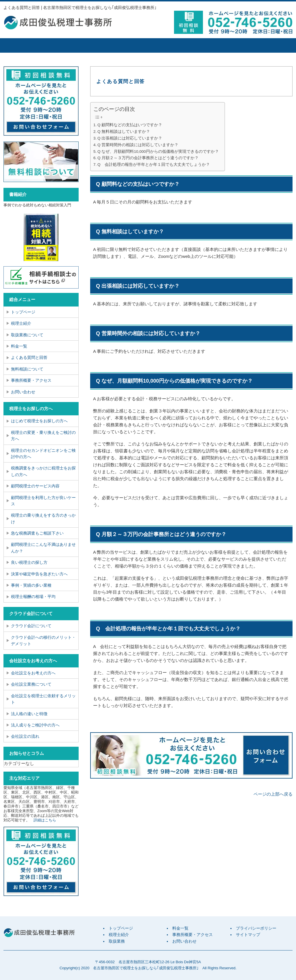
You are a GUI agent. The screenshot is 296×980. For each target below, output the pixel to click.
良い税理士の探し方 (29, 562)
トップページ (25, 45)
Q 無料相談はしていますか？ (124, 132)
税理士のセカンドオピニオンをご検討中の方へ (43, 454)
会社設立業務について (31, 684)
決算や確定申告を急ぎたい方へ (39, 574)
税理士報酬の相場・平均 (33, 597)
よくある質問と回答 (29, 357)
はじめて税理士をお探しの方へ (39, 421)
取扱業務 (121, 45)
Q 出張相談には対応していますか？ (130, 138)
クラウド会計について (31, 626)
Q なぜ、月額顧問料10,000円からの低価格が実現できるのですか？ (158, 152)
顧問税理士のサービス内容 (35, 486)
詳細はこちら (45, 820)
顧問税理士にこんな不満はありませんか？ (43, 548)
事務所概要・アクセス (219, 45)
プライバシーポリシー (256, 928)
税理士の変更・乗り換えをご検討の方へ (43, 436)
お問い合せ (268, 45)
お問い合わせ (23, 392)
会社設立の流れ (25, 736)
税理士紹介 (71, 45)
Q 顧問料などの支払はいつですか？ (130, 125)
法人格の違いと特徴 (29, 714)
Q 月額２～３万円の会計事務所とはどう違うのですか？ (148, 158)
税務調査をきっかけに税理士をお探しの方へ (43, 471)
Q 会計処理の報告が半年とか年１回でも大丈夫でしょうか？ (154, 165)
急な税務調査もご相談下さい (37, 533)
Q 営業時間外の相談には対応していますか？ (138, 145)
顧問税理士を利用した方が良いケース (43, 501)
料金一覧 (170, 45)
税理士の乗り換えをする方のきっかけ (43, 518)
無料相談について (27, 369)
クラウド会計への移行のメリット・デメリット (43, 641)
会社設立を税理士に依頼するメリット (43, 699)
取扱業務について (27, 335)
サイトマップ (248, 935)
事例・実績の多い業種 (31, 585)
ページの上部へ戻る (273, 794)
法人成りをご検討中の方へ (35, 725)
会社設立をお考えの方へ (33, 673)
